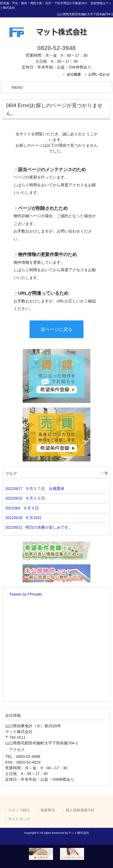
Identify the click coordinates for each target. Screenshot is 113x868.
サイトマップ (19, 819)
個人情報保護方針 (80, 810)
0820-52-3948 (56, 48)
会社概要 (74, 74)
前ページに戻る (56, 329)
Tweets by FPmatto (26, 594)
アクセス (17, 750)
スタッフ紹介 (19, 810)
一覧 (105, 473)
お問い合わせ (99, 74)
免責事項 (48, 810)
